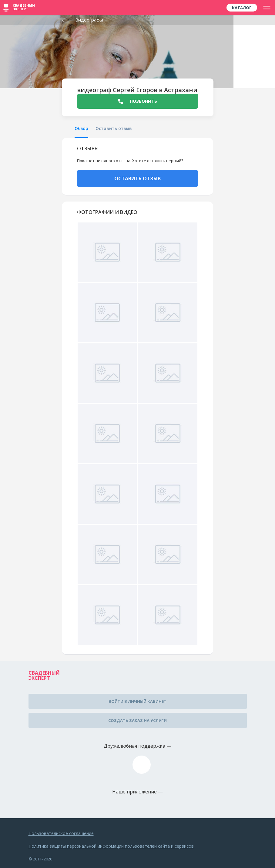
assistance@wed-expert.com (142, 765)
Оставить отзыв (114, 128)
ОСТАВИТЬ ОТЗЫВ (137, 179)
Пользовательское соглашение (61, 833)
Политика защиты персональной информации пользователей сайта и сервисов (111, 846)
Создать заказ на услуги (137, 720)
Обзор (81, 128)
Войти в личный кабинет (137, 701)
